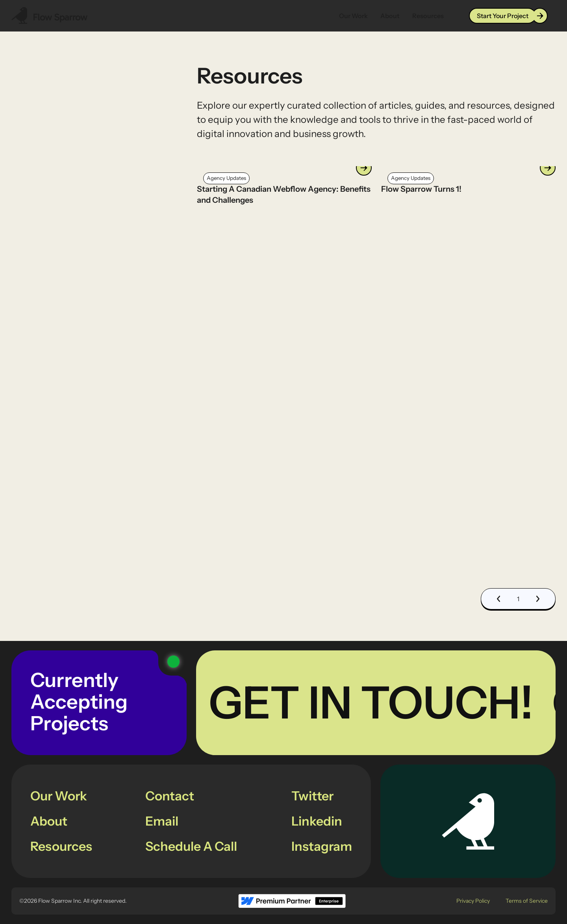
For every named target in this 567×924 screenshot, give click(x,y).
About (390, 16)
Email (162, 821)
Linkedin (317, 821)
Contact (170, 796)
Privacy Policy (473, 901)
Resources (428, 16)
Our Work (353, 16)
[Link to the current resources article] (284, 186)
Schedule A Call (191, 846)
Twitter (312, 796)
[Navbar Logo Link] (50, 16)
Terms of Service (527, 901)
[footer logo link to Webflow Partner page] (292, 901)
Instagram (322, 846)
